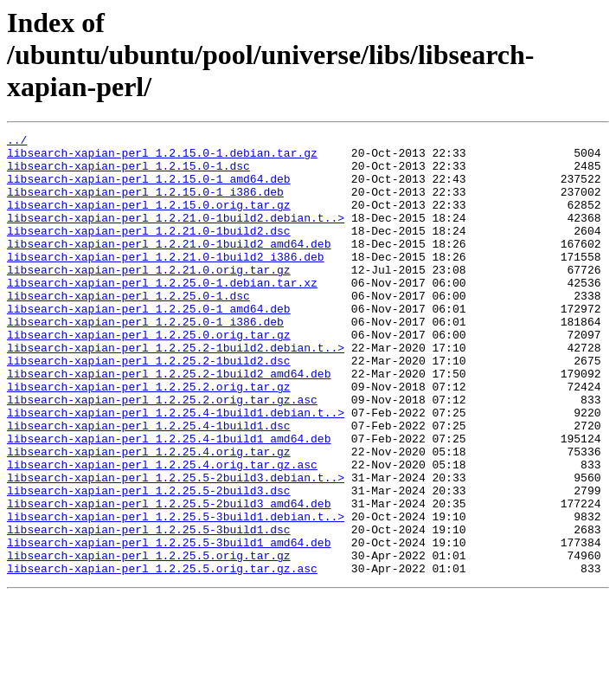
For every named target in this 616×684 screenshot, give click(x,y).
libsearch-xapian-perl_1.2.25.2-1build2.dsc (149, 407)
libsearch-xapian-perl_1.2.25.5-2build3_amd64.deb (169, 578)
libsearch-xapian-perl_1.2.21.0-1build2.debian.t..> (176, 236)
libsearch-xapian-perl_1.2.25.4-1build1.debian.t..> (176, 469)
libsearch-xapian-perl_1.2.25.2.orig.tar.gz (149, 438)
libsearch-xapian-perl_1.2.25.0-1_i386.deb (145, 360)
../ (17, 142)
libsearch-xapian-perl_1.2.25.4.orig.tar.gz (149, 516)
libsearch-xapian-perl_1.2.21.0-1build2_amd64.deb (169, 267)
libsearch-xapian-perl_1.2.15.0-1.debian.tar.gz (162, 158)
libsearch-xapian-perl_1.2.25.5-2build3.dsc (149, 563)
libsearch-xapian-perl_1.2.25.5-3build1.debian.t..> (176, 594)
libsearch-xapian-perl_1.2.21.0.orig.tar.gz (149, 298)
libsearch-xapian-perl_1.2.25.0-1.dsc (128, 329)
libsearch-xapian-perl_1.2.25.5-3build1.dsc (149, 610)
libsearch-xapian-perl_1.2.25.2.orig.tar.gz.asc (162, 454)
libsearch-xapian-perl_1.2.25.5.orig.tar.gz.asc (162, 656)
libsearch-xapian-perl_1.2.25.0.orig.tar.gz (149, 376)
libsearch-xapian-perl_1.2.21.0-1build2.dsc (149, 251)
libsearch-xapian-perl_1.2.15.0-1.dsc (128, 173)
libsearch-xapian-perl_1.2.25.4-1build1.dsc (149, 485)
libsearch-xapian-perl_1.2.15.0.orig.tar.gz (149, 220)
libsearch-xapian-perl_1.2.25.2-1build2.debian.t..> (176, 391)
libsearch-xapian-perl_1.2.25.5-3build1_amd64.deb (169, 625)
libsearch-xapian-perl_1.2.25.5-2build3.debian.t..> (176, 547)
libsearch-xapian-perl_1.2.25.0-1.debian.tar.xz (162, 313)
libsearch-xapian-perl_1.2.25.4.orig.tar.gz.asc (162, 532)
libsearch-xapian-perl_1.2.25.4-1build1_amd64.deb (169, 500)
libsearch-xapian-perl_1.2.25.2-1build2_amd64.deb (169, 423)
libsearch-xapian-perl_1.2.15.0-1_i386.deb (145, 204)
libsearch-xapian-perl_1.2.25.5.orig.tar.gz (149, 641)
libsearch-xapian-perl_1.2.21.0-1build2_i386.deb (166, 282)
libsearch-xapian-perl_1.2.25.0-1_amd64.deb (149, 345)
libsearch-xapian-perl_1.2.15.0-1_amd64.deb (149, 189)
